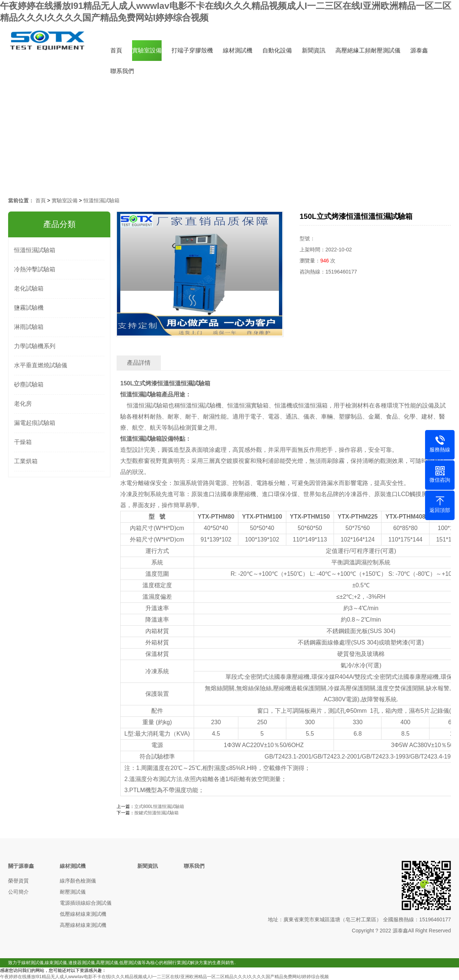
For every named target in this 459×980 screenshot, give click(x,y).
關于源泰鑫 (21, 866)
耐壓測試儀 (73, 892)
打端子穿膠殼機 (192, 50)
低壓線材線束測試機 (83, 914)
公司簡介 (18, 892)
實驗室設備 (147, 50)
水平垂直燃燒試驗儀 (41, 365)
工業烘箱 (26, 461)
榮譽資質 (18, 881)
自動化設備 (277, 50)
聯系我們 (122, 71)
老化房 (23, 404)
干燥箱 (23, 442)
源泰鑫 (419, 50)
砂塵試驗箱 (29, 384)
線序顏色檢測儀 (78, 881)
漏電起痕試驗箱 (35, 423)
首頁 (116, 50)
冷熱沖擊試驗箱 (35, 269)
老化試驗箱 (29, 288)
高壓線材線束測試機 (83, 925)
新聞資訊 (314, 50)
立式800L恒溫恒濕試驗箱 (159, 807)
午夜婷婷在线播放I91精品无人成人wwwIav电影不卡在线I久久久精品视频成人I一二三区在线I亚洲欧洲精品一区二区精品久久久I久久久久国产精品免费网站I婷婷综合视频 (164, 977)
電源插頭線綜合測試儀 (86, 903)
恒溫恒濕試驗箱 (101, 200)
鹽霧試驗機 (29, 308)
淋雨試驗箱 (29, 327)
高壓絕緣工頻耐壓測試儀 (368, 50)
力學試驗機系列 (35, 346)
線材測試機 (238, 50)
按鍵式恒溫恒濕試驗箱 (156, 813)
